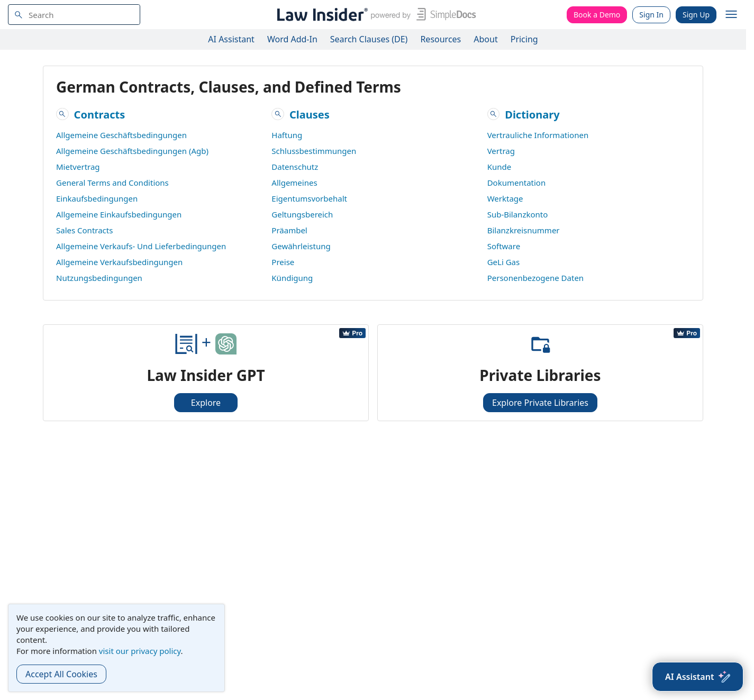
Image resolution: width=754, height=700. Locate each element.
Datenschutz (295, 167)
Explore (206, 403)
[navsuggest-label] (74, 15)
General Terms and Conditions (112, 183)
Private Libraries (540, 375)
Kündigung (292, 278)
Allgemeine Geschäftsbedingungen (121, 135)
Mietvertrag (78, 167)
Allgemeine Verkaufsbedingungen (119, 262)
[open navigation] (731, 15)
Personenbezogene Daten (535, 278)
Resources (440, 39)
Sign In (651, 15)
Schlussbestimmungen (314, 151)
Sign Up (696, 15)
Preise (283, 262)
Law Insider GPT (206, 375)
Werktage (505, 198)
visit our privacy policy (140, 651)
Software (504, 246)
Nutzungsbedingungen (99, 278)
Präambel (289, 230)
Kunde (499, 167)
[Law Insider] (374, 15)
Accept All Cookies (61, 674)
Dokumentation (517, 183)
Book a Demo (597, 15)
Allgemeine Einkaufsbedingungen (119, 214)
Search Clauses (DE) (369, 39)
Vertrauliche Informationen (538, 135)
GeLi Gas (504, 262)
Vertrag (501, 151)
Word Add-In (292, 39)
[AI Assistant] (698, 677)
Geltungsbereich (302, 214)
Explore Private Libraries (540, 403)
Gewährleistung (301, 246)
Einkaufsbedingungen (97, 198)
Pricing (524, 39)
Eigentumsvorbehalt (309, 198)
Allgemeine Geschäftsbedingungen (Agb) (132, 151)
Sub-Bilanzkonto (518, 214)
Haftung (287, 135)
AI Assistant (231, 39)
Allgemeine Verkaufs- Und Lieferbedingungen (141, 246)
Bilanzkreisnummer (524, 230)
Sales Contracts (84, 230)
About (485, 39)
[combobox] (74, 15)
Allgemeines (294, 183)
